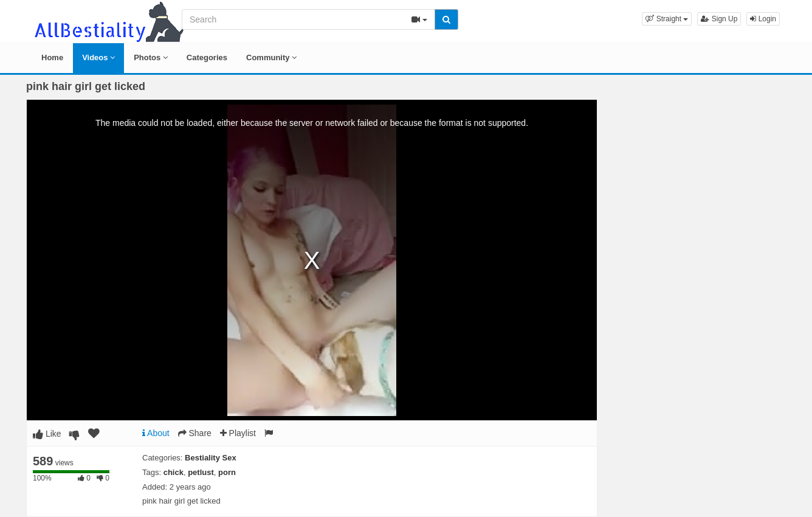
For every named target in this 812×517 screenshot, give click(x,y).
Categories (207, 57)
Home (52, 57)
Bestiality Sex (211, 458)
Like (47, 434)
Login (763, 19)
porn (227, 472)
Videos (98, 57)
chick (174, 472)
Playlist (238, 433)
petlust (201, 472)
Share (195, 433)
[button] (667, 19)
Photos (151, 57)
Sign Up (719, 19)
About (156, 433)
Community (271, 57)
